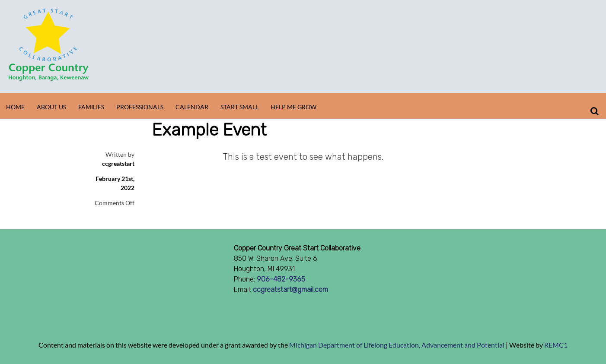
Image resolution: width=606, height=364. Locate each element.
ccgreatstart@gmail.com (290, 290)
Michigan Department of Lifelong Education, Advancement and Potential (397, 345)
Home (15, 107)
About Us (51, 107)
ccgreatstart (118, 163)
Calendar (192, 107)
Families (91, 107)
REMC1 (556, 345)
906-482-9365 (281, 279)
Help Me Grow (293, 107)
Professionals (140, 107)
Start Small (239, 107)
